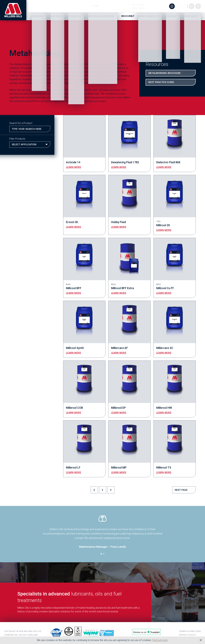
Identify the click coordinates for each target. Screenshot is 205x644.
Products (75, 16)
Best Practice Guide (161, 82)
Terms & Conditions (190, 631)
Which (128, 16)
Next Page (181, 490)
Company (38, 16)
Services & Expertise (101, 16)
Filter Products (17, 139)
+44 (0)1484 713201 (146, 4)
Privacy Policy (187, 635)
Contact (172, 16)
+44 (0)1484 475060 (148, 8)
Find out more (160, 640)
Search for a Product (21, 123)
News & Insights (149, 16)
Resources (191, 16)
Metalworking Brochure (164, 73)
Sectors (56, 16)
